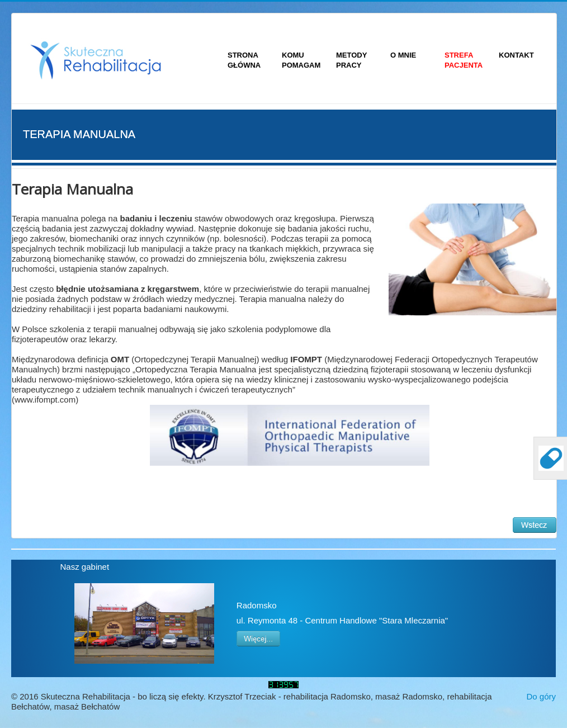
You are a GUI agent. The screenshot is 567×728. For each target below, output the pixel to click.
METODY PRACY (351, 60)
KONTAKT (516, 55)
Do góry (541, 696)
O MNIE (403, 55)
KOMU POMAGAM (301, 60)
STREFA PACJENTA (464, 60)
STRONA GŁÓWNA (244, 60)
